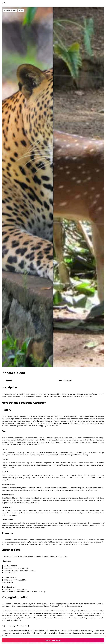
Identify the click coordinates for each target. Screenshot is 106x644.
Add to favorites (10, 10)
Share (21, 10)
